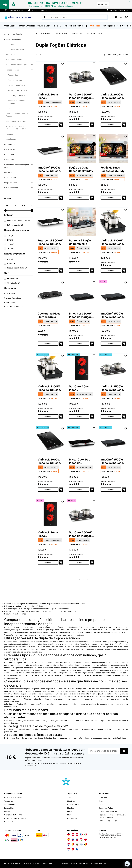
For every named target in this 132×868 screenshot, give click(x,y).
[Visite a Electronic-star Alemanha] (69, 834)
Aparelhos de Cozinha (13, 34)
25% (11, 244)
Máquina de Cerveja (14, 60)
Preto (13, 279)
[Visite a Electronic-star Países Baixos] (69, 849)
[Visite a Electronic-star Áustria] (73, 834)
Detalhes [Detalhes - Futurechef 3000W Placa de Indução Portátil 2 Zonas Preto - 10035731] (48, 270)
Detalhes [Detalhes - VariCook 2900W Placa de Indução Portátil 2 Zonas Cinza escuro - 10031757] (111, 124)
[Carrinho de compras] (126, 17)
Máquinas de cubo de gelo (17, 65)
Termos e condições (31, 863)
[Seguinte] (130, 26)
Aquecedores (10, 144)
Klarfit (70, 815)
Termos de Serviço (104, 837)
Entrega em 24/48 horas (19, 221)
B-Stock (124, 26)
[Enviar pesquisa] (44, 17)
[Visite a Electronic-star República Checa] (77, 839)
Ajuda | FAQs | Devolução (119, 10)
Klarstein (71, 808)
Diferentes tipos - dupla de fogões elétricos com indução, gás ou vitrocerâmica (36, 609)
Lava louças (11, 139)
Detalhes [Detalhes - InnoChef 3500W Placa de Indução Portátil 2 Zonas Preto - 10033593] (48, 198)
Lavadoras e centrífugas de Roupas (17, 115)
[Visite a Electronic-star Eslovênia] (77, 849)
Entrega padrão (15, 225)
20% (10, 240)
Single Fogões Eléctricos (18, 90)
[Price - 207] (27, 206)
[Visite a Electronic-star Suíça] (77, 834)
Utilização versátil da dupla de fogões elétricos (23, 606)
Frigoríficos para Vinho (15, 49)
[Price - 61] (11, 206)
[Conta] (116, 17)
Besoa (70, 811)
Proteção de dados (12, 863)
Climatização (10, 149)
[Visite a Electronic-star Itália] (86, 834)
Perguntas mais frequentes (15, 614)
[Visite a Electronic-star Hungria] (81, 839)
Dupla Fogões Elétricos (17, 95)
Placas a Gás (13, 75)
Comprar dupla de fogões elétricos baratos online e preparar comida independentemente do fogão (44, 604)
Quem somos (104, 798)
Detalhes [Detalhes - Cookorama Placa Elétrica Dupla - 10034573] (48, 343)
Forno (8, 108)
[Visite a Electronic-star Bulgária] (77, 844)
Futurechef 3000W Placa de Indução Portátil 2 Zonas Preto (50, 242)
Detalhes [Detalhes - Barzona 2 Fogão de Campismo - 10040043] (79, 270)
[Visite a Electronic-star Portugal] (73, 849)
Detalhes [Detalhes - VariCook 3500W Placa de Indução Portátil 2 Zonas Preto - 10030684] (79, 124)
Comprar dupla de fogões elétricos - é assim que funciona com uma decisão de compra (40, 611)
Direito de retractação (108, 811)
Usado (11, 264)
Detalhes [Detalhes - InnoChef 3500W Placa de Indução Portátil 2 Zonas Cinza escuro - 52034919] (111, 489)
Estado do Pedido (106, 808)
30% (10, 249)
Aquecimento (10, 805)
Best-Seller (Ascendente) (116, 55)
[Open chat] (127, 864)
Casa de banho (10, 177)
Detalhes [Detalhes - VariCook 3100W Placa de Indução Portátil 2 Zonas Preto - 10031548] (111, 270)
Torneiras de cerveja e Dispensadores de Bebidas (17, 128)
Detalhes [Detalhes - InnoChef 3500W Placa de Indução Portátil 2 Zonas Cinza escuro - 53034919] (111, 343)
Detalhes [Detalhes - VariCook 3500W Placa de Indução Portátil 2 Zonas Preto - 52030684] (111, 416)
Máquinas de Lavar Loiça (16, 121)
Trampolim (9, 801)
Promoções (95, 26)
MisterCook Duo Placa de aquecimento (80, 461)
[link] (50, 76)
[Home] (39, 33)
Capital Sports (73, 805)
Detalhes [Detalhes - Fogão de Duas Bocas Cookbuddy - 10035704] (79, 198)
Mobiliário (8, 172)
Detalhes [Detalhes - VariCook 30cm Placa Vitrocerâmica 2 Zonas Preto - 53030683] (48, 562)
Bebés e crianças (11, 188)
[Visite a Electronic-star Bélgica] (86, 844)
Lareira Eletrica (10, 808)
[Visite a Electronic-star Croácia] (69, 844)
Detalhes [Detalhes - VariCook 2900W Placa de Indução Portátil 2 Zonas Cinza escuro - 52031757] (48, 489)
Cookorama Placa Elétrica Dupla (49, 315)
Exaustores (10, 54)
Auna (69, 798)
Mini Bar (8, 811)
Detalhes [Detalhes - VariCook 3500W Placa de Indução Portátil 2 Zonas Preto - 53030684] (79, 562)
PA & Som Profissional (13, 798)
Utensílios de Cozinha (13, 815)
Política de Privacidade (111, 836)
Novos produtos (110, 26)
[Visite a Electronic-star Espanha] (69, 839)
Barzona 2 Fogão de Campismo (80, 242)
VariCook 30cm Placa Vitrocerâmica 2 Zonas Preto (48, 96)
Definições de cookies (108, 821)
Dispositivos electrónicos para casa (17, 166)
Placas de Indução (15, 80)
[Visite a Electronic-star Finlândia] (81, 844)
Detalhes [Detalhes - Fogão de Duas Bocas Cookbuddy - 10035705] (111, 198)
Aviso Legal (48, 863)
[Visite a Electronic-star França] (81, 834)
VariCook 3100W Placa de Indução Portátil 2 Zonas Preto (112, 242)
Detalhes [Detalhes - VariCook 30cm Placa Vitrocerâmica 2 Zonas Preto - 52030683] (79, 416)
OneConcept (72, 818)
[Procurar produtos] (75, 17)
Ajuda (101, 801)
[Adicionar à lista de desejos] (63, 64)
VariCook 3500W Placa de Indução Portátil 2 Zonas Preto (80, 96)
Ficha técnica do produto (45, 117)
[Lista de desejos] (121, 17)
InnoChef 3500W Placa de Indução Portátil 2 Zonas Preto (49, 169)
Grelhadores (9, 160)
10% (10, 236)
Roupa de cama (11, 183)
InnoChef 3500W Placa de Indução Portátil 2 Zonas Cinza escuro (80, 315)
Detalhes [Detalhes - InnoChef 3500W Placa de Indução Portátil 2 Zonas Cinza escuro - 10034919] (79, 343)
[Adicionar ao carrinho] (61, 125)
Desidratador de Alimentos (15, 818)
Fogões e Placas (13, 70)
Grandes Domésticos (13, 39)
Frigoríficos (11, 44)
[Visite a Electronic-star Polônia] (86, 839)
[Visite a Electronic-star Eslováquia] (73, 839)
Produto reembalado (17, 268)
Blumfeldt (71, 801)
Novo (11, 259)
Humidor (9, 134)
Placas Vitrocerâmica (16, 85)
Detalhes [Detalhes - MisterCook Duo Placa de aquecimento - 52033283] (79, 489)
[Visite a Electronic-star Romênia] (73, 844)
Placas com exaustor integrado (16, 102)
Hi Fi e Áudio (9, 822)
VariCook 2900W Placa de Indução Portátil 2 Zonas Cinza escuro (112, 96)
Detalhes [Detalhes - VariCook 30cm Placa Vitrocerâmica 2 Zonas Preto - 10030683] (48, 124)
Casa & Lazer (10, 294)
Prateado (13, 283)
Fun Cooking (9, 154)
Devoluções (104, 805)
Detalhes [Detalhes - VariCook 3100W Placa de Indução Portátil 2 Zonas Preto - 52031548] (48, 416)
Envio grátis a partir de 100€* (41, 10)
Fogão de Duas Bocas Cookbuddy (81, 169)
